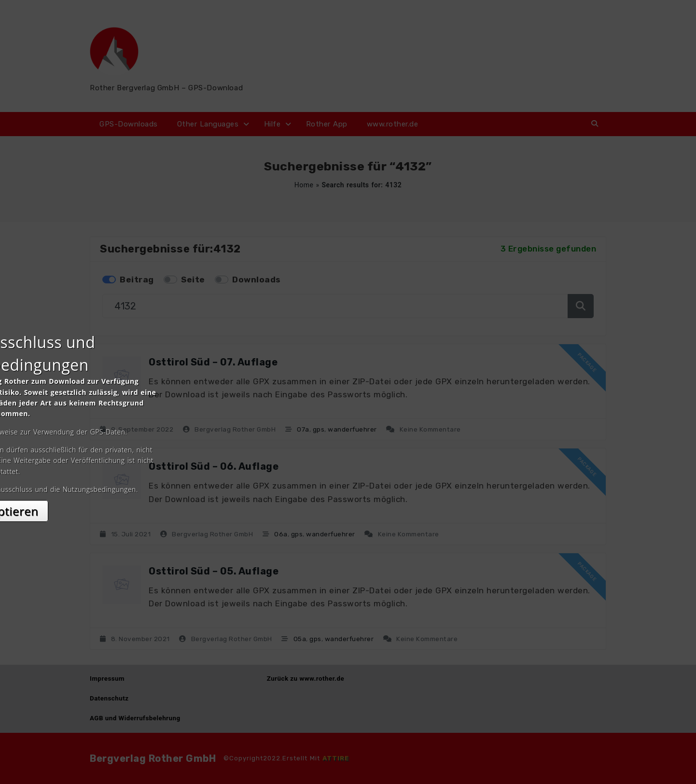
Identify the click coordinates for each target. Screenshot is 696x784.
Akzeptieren (348, 478)
